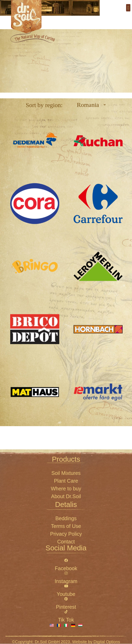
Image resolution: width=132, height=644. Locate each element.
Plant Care (66, 481)
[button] (128, 8)
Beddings (66, 518)
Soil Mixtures (66, 473)
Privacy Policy (66, 534)
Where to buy (66, 489)
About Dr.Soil (66, 496)
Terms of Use (66, 526)
